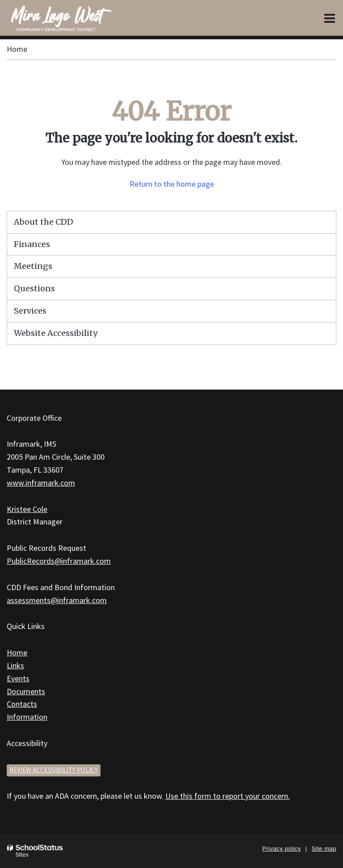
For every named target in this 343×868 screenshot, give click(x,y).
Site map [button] (324, 849)
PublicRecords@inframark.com (59, 561)
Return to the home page (172, 184)
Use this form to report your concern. (228, 796)
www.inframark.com (41, 483)
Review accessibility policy (54, 770)
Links (15, 665)
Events (18, 678)
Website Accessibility (56, 333)
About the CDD (44, 222)
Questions (34, 288)
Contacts (22, 704)
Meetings (33, 266)
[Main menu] (330, 18)
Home (17, 49)
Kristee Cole (27, 509)
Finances (32, 244)
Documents (26, 691)
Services (30, 311)
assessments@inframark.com (57, 600)
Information (27, 717)
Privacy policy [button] (281, 849)
